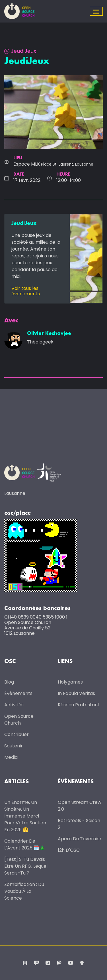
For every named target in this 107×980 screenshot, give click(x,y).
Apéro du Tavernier (80, 839)
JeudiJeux (20, 51)
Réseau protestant (79, 705)
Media (11, 757)
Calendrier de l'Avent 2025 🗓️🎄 (25, 844)
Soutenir (14, 746)
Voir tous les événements (26, 291)
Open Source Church (19, 720)
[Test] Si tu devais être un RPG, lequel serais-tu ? (26, 866)
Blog (9, 682)
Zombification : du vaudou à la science (24, 891)
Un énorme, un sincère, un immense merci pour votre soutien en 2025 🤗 (25, 816)
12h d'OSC (69, 850)
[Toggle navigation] (96, 11)
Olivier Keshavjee (49, 334)
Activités (14, 705)
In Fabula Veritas (76, 693)
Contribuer (17, 734)
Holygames (70, 682)
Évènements (18, 693)
